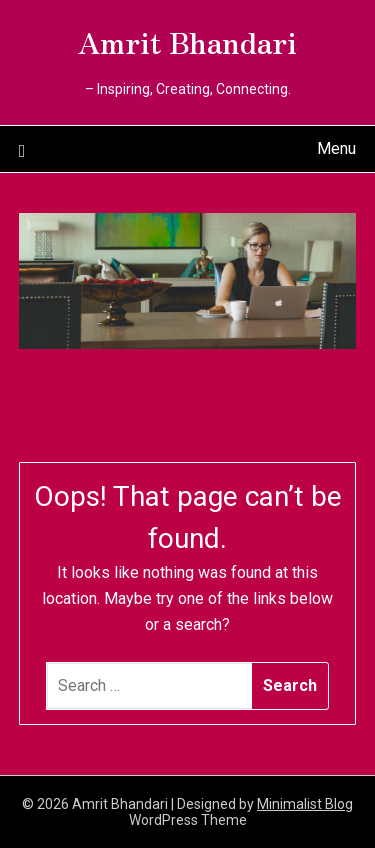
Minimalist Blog (305, 804)
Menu (336, 148)
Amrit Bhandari (187, 41)
